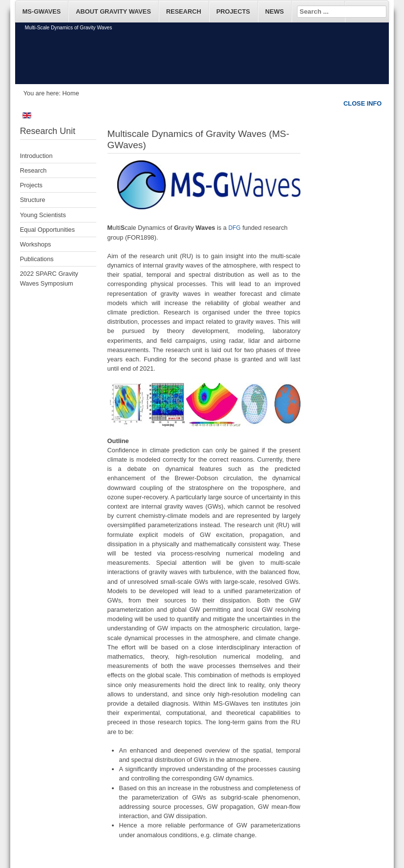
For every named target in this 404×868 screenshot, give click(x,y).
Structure (33, 200)
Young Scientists (43, 215)
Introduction (36, 156)
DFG (234, 228)
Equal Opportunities (47, 230)
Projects (31, 185)
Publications (37, 259)
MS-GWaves (42, 11)
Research (33, 170)
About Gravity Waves (113, 11)
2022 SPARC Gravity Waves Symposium (49, 278)
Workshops (36, 244)
